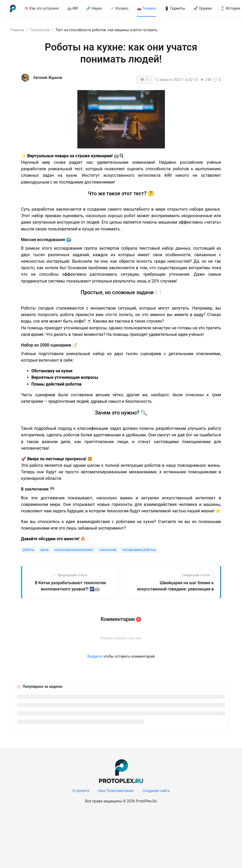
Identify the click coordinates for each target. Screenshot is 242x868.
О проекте (81, 791)
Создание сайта (156, 791)
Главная (17, 30)
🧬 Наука (94, 8)
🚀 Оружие (203, 8)
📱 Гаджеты (175, 8)
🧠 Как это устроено (41, 8)
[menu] (128, 8)
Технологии (40, 30)
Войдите (94, 656)
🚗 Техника (146, 8)
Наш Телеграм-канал (116, 791)
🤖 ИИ (73, 8)
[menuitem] (41, 8)
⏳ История (230, 8)
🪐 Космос (119, 8)
